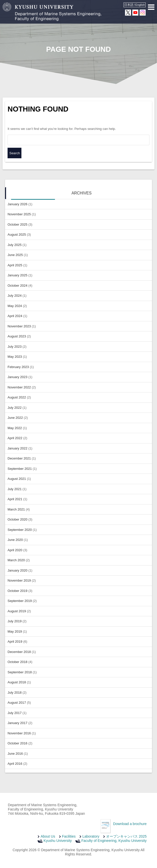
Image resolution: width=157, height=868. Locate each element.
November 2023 (19, 326)
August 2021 (17, 479)
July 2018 (15, 693)
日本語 (129, 5)
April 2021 (15, 499)
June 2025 (15, 255)
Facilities (69, 836)
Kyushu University (58, 841)
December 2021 (19, 458)
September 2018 (20, 672)
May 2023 (15, 357)
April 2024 (15, 316)
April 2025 (15, 265)
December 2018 (19, 652)
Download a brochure (130, 824)
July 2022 (15, 408)
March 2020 (16, 560)
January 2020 (18, 570)
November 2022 (19, 387)
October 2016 (18, 743)
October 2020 (18, 519)
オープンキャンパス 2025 (126, 836)
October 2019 (18, 591)
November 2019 (19, 580)
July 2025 (15, 245)
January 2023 (18, 377)
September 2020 (20, 530)
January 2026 (18, 204)
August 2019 (17, 611)
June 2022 (15, 418)
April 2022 (15, 438)
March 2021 (16, 509)
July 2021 (15, 489)
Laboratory (91, 836)
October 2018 (18, 662)
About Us (48, 836)
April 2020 (15, 550)
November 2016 (19, 733)
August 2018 (17, 682)
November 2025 (19, 214)
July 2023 (15, 347)
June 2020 (15, 540)
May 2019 (15, 631)
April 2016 (15, 764)
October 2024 (18, 286)
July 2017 (15, 713)
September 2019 (20, 601)
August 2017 (17, 703)
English (140, 5)
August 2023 (17, 336)
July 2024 (15, 296)
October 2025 (18, 224)
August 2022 (17, 397)
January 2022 (18, 448)
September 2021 (20, 469)
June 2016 (15, 754)
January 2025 (18, 275)
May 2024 (15, 306)
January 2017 (18, 723)
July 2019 (15, 621)
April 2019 (15, 642)
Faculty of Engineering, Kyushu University (114, 841)
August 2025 (17, 235)
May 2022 (15, 428)
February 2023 (18, 367)
